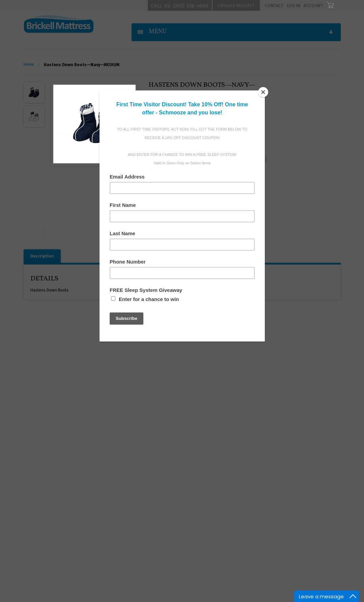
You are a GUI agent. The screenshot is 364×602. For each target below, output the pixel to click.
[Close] (263, 92)
